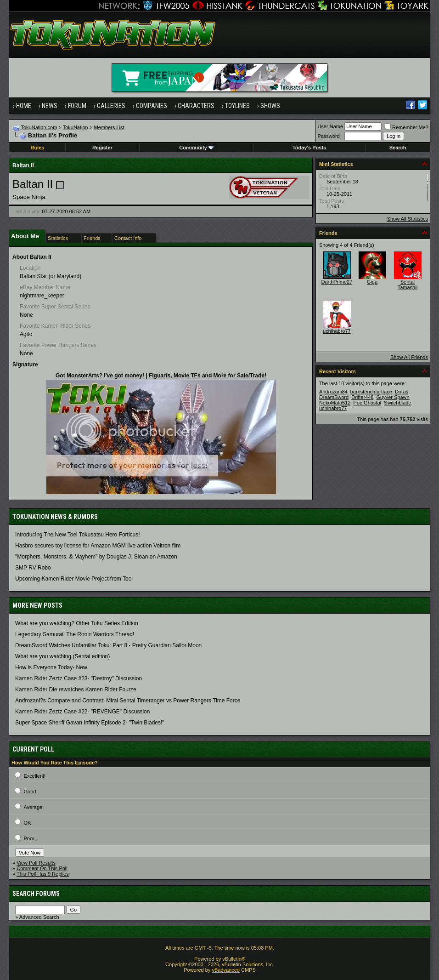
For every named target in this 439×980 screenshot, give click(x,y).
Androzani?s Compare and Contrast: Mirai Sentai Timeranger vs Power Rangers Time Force (128, 701)
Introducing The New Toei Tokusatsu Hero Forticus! (77, 535)
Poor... (31, 838)
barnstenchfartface (371, 392)
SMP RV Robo (33, 568)
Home (24, 106)
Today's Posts (309, 148)
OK (27, 823)
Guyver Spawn (393, 397)
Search (398, 148)
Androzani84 (333, 392)
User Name (330, 126)
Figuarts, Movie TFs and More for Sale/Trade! (208, 376)
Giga (372, 282)
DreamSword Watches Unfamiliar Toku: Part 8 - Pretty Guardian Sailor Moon (108, 645)
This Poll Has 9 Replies (43, 874)
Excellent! (34, 776)
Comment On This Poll (42, 868)
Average (33, 807)
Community (196, 148)
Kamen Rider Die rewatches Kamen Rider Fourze (76, 689)
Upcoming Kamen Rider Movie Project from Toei (74, 579)
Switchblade (397, 403)
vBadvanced (226, 970)
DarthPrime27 (337, 282)
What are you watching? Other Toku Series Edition (77, 623)
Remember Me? (407, 127)
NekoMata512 (335, 403)
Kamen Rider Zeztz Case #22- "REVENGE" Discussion (82, 712)
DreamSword (334, 397)
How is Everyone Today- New (51, 667)
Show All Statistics (408, 219)
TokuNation (76, 127)
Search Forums (36, 894)
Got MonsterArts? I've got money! (100, 376)
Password (328, 136)
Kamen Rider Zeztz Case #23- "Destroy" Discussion (79, 678)
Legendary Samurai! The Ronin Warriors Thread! (75, 634)
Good (30, 792)
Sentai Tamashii (408, 285)
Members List (109, 127)
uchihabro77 (337, 331)
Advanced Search (39, 917)
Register (102, 148)
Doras (402, 392)
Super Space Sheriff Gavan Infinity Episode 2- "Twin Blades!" (90, 723)
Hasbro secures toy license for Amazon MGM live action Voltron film (98, 546)
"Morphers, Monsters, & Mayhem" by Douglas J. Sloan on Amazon (96, 557)
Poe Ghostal (367, 403)
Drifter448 (362, 397)
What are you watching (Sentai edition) (62, 656)
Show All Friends (409, 357)
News (50, 106)
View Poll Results (36, 863)
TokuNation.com (39, 127)
